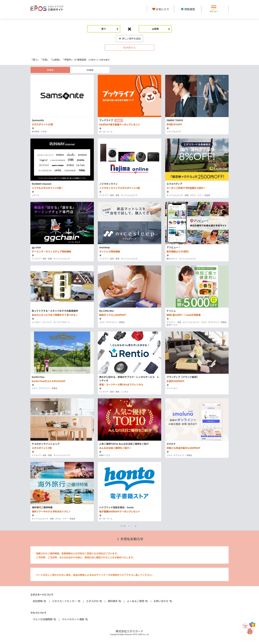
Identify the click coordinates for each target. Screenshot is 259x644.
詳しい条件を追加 (130, 38)
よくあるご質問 (138, 601)
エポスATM (94, 601)
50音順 (90, 70)
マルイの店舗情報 (45, 619)
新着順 (50, 70)
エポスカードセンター (66, 601)
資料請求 (115, 601)
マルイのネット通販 (75, 619)
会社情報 (40, 601)
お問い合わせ (163, 601)
